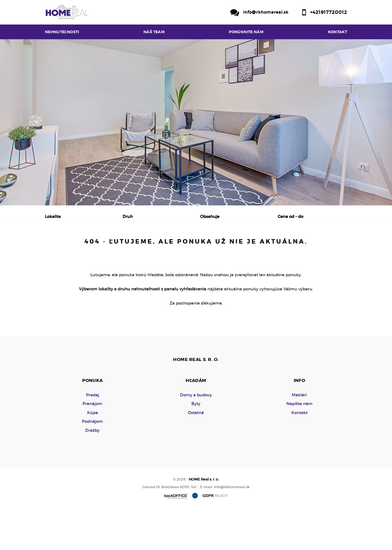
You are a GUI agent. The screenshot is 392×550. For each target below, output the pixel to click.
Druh (128, 216)
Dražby (92, 472)
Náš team (154, 32)
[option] (196, 122)
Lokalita (53, 216)
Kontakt (338, 32)
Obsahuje (210, 216)
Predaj (62, 245)
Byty (196, 445)
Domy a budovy (196, 436)
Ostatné (196, 454)
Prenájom (97, 245)
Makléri (299, 436)
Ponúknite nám (246, 32)
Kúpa (129, 245)
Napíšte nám (299, 445)
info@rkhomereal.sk (266, 12)
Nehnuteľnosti (62, 32)
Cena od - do (290, 216)
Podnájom (162, 245)
